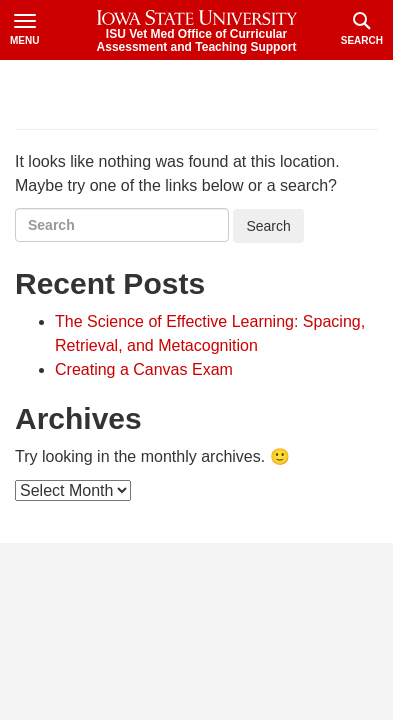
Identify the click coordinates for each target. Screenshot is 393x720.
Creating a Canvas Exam (144, 369)
